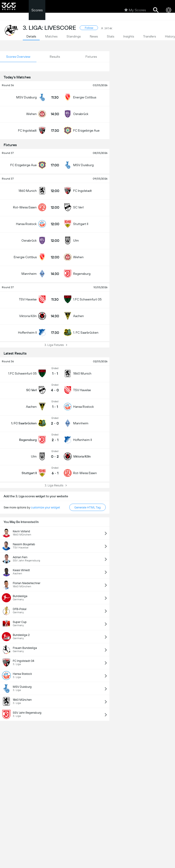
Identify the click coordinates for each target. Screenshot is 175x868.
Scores (37, 10)
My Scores (135, 10)
